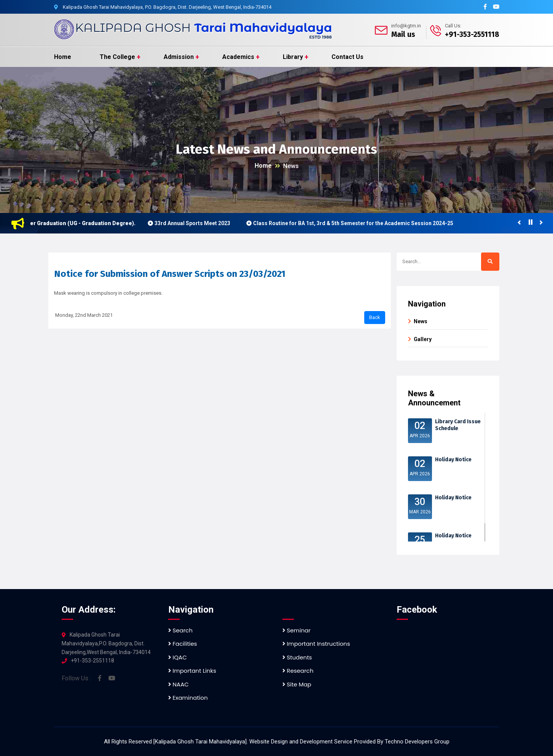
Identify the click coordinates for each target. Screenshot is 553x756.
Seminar (297, 630)
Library (293, 57)
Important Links (192, 671)
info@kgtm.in (406, 26)
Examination (188, 698)
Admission (179, 57)
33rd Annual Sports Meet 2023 (195, 223)
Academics (238, 57)
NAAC (178, 684)
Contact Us (347, 57)
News (291, 166)
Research (298, 671)
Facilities (183, 644)
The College (117, 57)
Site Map (297, 684)
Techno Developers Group (417, 742)
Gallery (423, 339)
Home (63, 57)
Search (181, 630)
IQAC (178, 657)
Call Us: (453, 26)
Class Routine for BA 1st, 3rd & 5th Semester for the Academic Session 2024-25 (356, 223)
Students (297, 657)
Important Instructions (316, 644)
